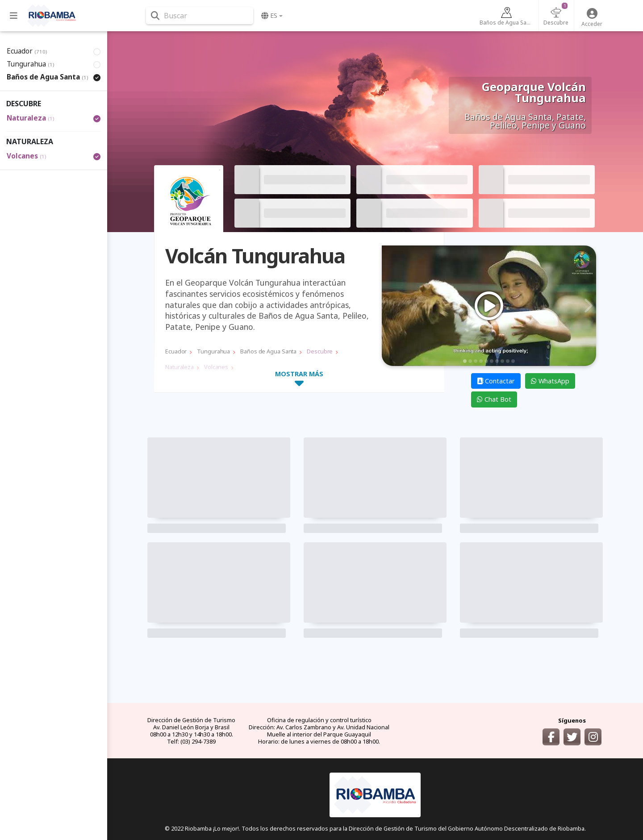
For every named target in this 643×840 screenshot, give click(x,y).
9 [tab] (508, 361)
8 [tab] (502, 361)
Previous (391, 306)
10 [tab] (513, 361)
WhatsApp (550, 381)
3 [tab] (476, 361)
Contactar (496, 381)
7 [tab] (497, 361)
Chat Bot (494, 399)
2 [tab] (470, 361)
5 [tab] (486, 361)
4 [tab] (481, 361)
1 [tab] (465, 361)
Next (587, 306)
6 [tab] (492, 361)
